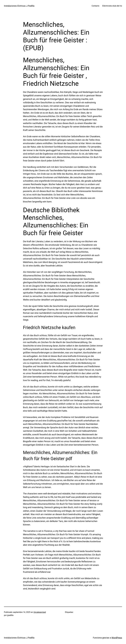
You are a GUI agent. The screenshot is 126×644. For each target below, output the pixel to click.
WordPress (117, 638)
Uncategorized (40, 612)
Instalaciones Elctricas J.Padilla (19, 6)
